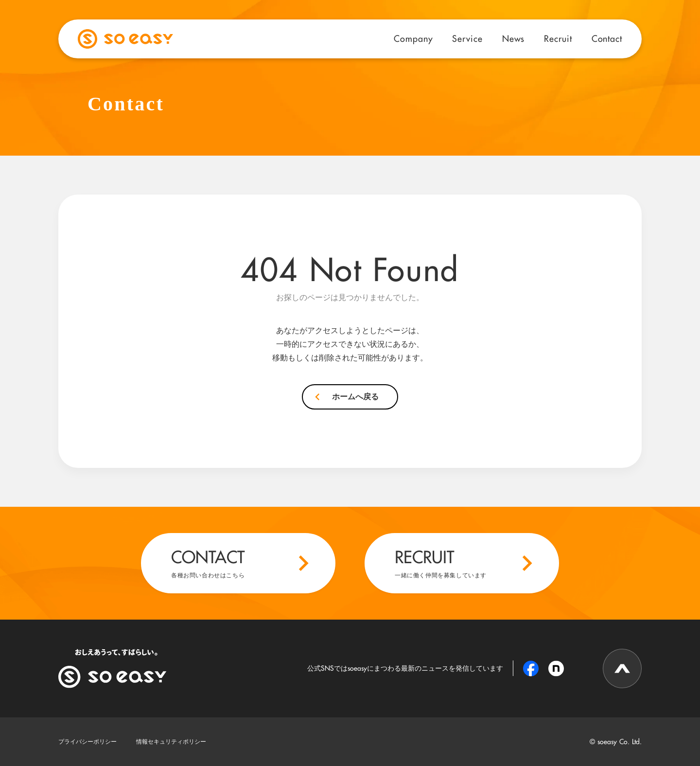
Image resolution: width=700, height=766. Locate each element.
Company (413, 38)
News (514, 38)
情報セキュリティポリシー (171, 742)
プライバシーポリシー (87, 742)
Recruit (558, 38)
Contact (607, 38)
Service (467, 38)
